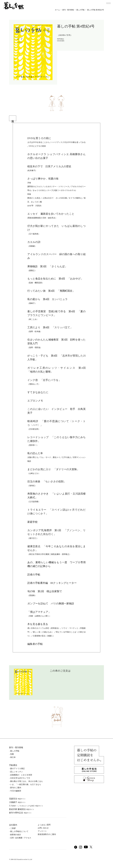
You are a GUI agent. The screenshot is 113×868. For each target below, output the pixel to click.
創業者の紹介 (16, 835)
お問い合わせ (43, 828)
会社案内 (13, 825)
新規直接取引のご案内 (47, 834)
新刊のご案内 (16, 788)
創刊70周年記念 (20, 813)
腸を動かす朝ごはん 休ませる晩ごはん (27, 781)
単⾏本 (13, 757)
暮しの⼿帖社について (19, 831)
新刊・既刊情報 (68, 10)
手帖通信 (13, 765)
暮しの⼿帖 (15, 751)
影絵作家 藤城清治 (22, 809)
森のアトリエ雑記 (17, 768)
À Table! (26, 806)
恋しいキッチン (17, 772)
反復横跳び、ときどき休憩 (21, 775)
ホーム (57, 10)
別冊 (12, 754)
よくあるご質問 (44, 825)
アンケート (42, 831)
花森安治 (17, 799)
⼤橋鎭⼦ (17, 802)
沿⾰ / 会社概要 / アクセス (21, 838)
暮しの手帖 (80, 10)
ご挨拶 (13, 828)
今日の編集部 (16, 791)
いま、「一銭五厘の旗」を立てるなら (26, 784)
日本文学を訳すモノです (20, 778)
